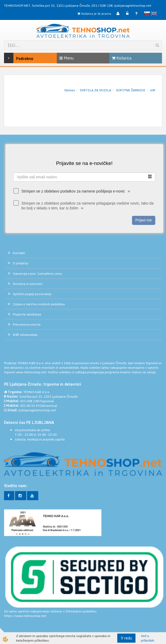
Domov (70, 90)
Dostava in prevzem (28, 284)
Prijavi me (144, 220)
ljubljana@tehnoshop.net (133, 5)
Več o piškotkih (148, 638)
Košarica (122, 58)
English (154, 14)
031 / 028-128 (102, 5)
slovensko (147, 14)
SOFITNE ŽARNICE (131, 90)
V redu (126, 638)
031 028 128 (29, 401)
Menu (67, 58)
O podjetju (21, 263)
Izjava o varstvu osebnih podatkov (39, 304)
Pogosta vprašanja (27, 314)
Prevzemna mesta (27, 324)
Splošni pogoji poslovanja (32, 294)
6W (153, 90)
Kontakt (19, 253)
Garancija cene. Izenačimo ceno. (38, 274)
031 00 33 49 (30, 406)
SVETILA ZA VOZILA (95, 90)
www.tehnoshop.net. (32, 372)
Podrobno (15, 58)
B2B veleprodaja (25, 335)
